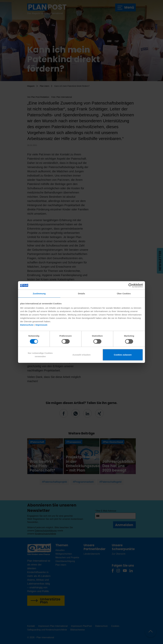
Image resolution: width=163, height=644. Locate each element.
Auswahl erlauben (81, 355)
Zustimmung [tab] (39, 294)
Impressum (41, 325)
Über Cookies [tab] (124, 294)
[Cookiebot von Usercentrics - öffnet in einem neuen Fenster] (130, 285)
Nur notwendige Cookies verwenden (40, 355)
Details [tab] (81, 294)
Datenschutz (27, 325)
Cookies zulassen (123, 355)
